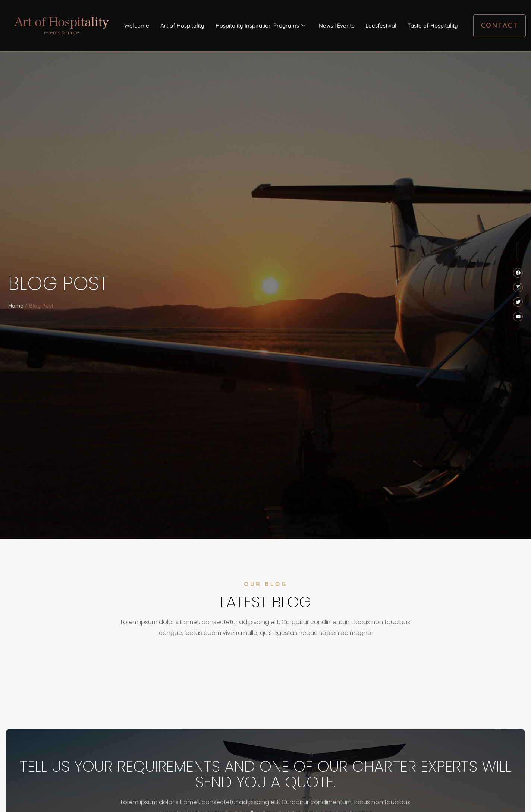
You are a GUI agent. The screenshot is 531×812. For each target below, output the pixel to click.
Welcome (136, 25)
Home (16, 306)
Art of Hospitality (182, 25)
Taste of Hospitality (433, 25)
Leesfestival (381, 25)
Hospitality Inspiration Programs (260, 26)
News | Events (336, 25)
